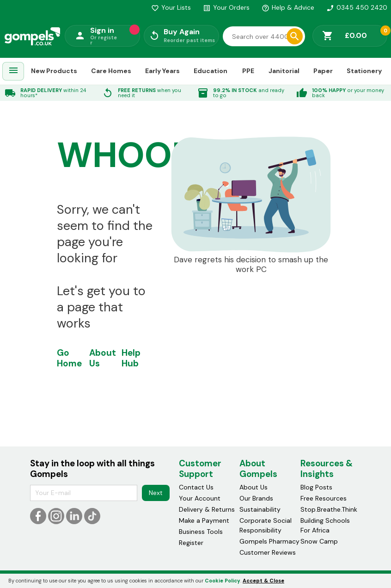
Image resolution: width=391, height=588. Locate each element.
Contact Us (196, 487)
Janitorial (284, 71)
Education (211, 71)
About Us (103, 358)
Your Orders (226, 7)
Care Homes (111, 71)
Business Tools (201, 532)
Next (156, 493)
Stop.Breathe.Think (329, 509)
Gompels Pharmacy (269, 541)
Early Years (162, 71)
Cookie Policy (223, 581)
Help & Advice (288, 7)
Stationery (364, 71)
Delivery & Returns (207, 509)
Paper (323, 71)
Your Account (200, 498)
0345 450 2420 (357, 7)
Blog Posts (316, 487)
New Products (54, 71)
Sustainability (260, 509)
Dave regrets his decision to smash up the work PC (251, 265)
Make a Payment (204, 520)
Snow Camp (319, 541)
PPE (248, 71)
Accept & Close (263, 581)
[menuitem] (13, 71)
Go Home (69, 358)
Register (191, 543)
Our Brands (256, 498)
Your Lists (171, 7)
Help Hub (131, 358)
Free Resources (324, 498)
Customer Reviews (268, 552)
